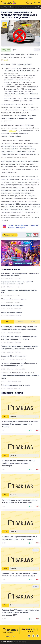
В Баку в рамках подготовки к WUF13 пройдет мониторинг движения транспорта (18, 463)
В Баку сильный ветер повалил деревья (14, 299)
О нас (8, 637)
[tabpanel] (20, 357)
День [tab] (8, 322)
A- (35, 50)
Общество (6, 50)
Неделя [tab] (20, 322)
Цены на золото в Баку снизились (12, 312)
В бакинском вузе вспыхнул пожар (12, 306)
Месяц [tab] (34, 322)
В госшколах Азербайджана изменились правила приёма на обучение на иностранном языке (20, 375)
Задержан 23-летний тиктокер (14, 356)
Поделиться (10, 235)
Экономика (10, 315)
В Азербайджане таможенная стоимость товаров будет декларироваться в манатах (20, 424)
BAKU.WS (4, 60)
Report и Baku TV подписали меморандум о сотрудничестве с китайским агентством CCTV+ (20, 613)
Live (13, 637)
